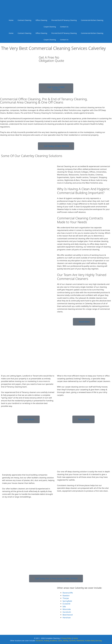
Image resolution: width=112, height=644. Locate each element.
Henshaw (67, 618)
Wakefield (80, 641)
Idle (64, 607)
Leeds (60, 641)
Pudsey (47, 641)
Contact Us (64, 27)
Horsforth (67, 612)
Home (11, 20)
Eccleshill (66, 604)
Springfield (67, 601)
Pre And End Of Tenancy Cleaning (64, 20)
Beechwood (68, 615)
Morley (66, 641)
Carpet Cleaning (50, 27)
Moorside (67, 609)
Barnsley (99, 641)
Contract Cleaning (24, 20)
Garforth (72, 641)
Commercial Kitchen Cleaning (92, 20)
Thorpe (66, 598)
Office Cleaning (41, 20)
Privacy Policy (66, 638)
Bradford (54, 641)
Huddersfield (90, 641)
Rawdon (66, 596)
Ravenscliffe (68, 593)
